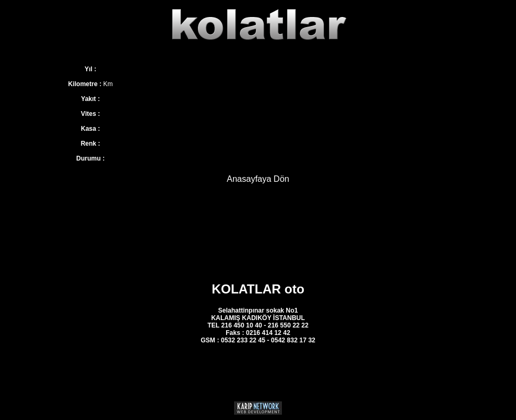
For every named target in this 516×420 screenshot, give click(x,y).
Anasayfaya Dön (258, 179)
